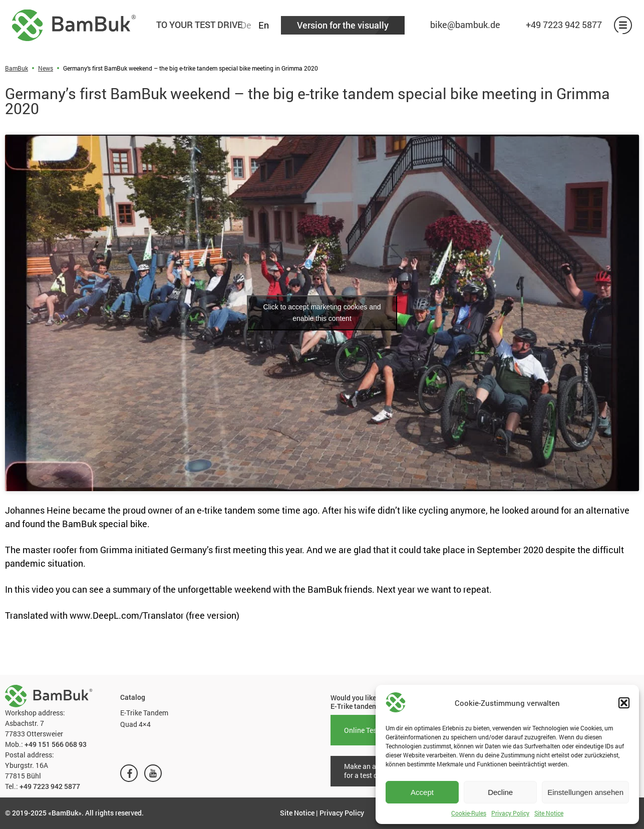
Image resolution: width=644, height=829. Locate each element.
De (246, 25)
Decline (500, 792)
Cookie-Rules (469, 813)
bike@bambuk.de (465, 25)
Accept (422, 792)
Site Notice (549, 813)
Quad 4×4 (135, 724)
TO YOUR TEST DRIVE (199, 25)
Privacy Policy (510, 813)
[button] (624, 703)
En (264, 25)
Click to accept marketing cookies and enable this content (322, 313)
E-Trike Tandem (144, 713)
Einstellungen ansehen (585, 792)
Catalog (133, 697)
